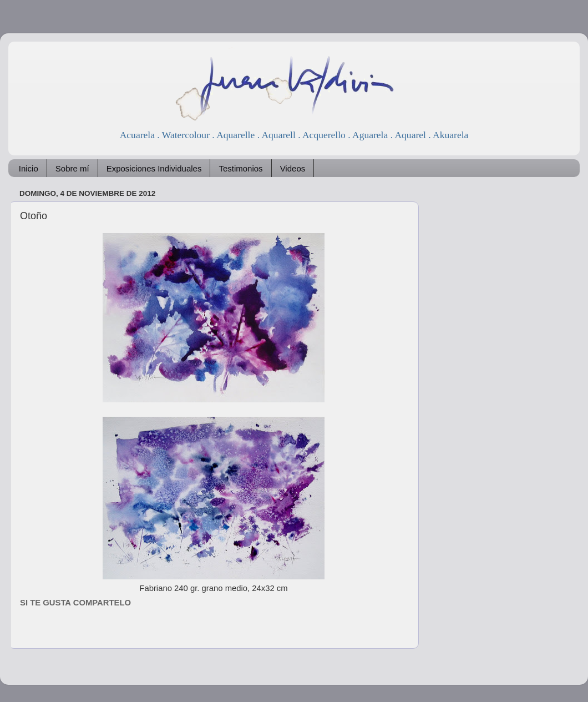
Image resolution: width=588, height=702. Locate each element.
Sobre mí (72, 168)
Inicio (29, 168)
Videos (293, 168)
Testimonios (240, 168)
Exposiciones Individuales (154, 168)
